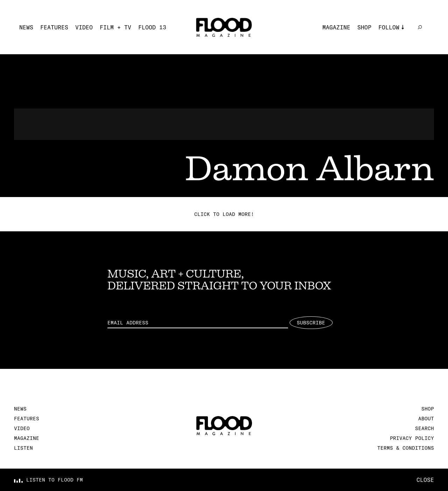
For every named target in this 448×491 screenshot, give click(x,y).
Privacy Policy (412, 438)
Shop (364, 27)
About (426, 419)
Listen (23, 448)
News (26, 27)
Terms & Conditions (406, 448)
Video (84, 27)
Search (425, 428)
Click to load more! (224, 214)
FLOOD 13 (152, 27)
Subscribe (311, 323)
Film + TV (115, 27)
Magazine (336, 27)
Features (54, 27)
